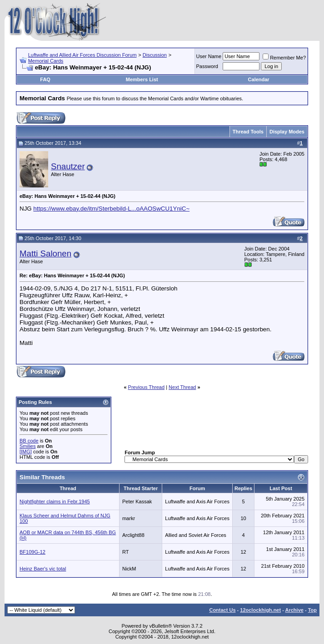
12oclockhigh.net (260, 610)
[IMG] (26, 452)
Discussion (155, 55)
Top (312, 610)
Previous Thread (147, 387)
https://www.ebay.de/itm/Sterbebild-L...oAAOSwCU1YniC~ (111, 209)
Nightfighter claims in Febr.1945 (55, 501)
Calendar (259, 79)
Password (207, 66)
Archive (294, 610)
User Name (209, 56)
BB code (29, 441)
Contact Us (222, 610)
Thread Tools (248, 132)
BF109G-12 (32, 552)
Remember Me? (284, 58)
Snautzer (68, 166)
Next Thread (182, 387)
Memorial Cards (46, 61)
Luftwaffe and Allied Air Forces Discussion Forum (82, 55)
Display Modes (287, 132)
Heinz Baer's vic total (43, 569)
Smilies (27, 446)
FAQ (45, 79)
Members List (142, 79)
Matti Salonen (45, 253)
